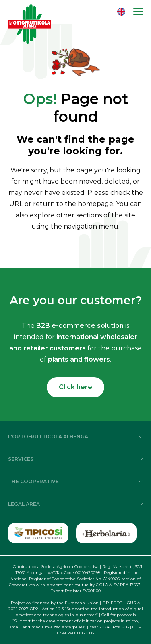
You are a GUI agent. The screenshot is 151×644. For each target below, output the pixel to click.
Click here (75, 387)
